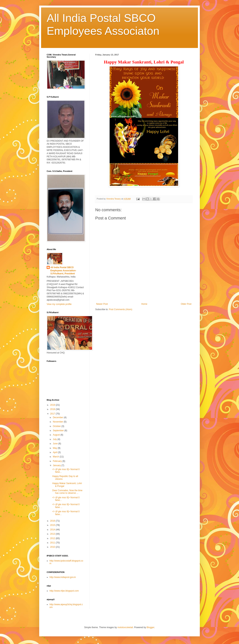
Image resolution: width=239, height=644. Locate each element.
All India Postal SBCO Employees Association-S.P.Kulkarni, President (63, 271)
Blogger (150, 627)
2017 (53, 414)
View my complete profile (59, 304)
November (58, 422)
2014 (53, 530)
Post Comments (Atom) (121, 309)
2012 (53, 538)
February (58, 461)
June (56, 444)
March (56, 457)
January (57, 465)
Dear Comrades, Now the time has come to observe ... (67, 492)
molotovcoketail (125, 627)
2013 (53, 534)
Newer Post (102, 304)
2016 (53, 521)
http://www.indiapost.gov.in (63, 577)
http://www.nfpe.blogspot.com (64, 591)
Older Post (186, 304)
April (55, 452)
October (57, 426)
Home (144, 304)
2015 (53, 525)
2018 (53, 409)
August (57, 435)
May (55, 448)
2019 (53, 405)
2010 (53, 547)
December (58, 417)
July (55, 439)
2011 (53, 543)
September (59, 431)
